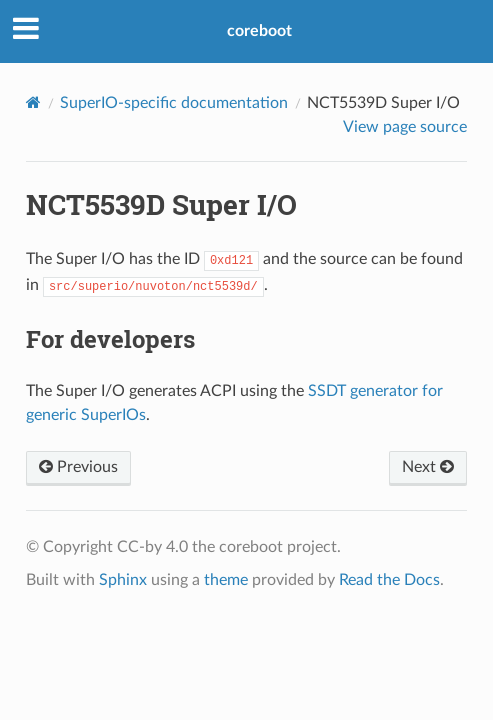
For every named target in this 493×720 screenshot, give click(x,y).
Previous (78, 467)
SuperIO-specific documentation (174, 103)
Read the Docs (389, 580)
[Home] (33, 102)
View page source (405, 127)
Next (428, 467)
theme (226, 580)
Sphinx (123, 580)
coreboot (259, 31)
